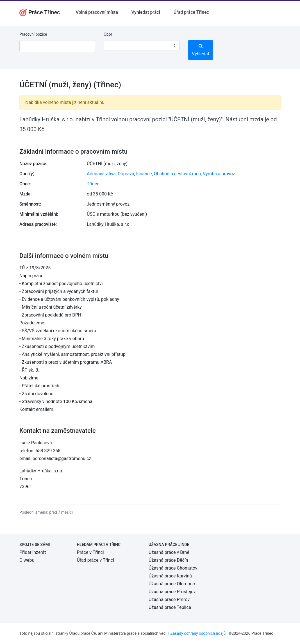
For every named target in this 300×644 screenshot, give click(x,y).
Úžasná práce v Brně (169, 552)
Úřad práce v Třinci (96, 560)
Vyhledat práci (146, 12)
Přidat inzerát (33, 552)
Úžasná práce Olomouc (172, 584)
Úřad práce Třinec (191, 12)
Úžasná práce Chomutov (173, 568)
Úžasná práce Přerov (169, 599)
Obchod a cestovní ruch (177, 174)
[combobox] (142, 45)
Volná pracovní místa (97, 12)
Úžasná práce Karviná (170, 576)
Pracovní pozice (33, 34)
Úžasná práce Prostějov (172, 592)
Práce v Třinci (90, 552)
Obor (108, 34)
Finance (144, 174)
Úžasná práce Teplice (170, 607)
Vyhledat (201, 50)
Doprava (126, 174)
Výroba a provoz (219, 174)
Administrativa (101, 174)
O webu (27, 560)
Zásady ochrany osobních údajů (198, 633)
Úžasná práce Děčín (168, 560)
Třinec (93, 184)
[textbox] (115, 45)
